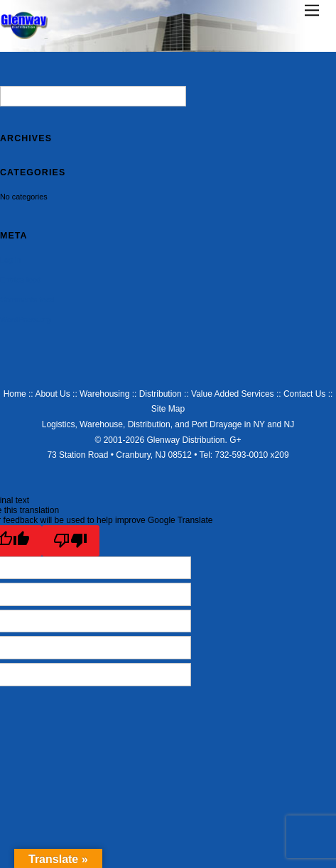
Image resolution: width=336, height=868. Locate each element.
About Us (52, 394)
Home (15, 394)
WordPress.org (26, 319)
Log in (10, 260)
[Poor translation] (71, 541)
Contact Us (304, 394)
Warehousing (104, 394)
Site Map (168, 409)
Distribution (161, 394)
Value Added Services (233, 394)
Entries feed (21, 280)
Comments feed (27, 300)
